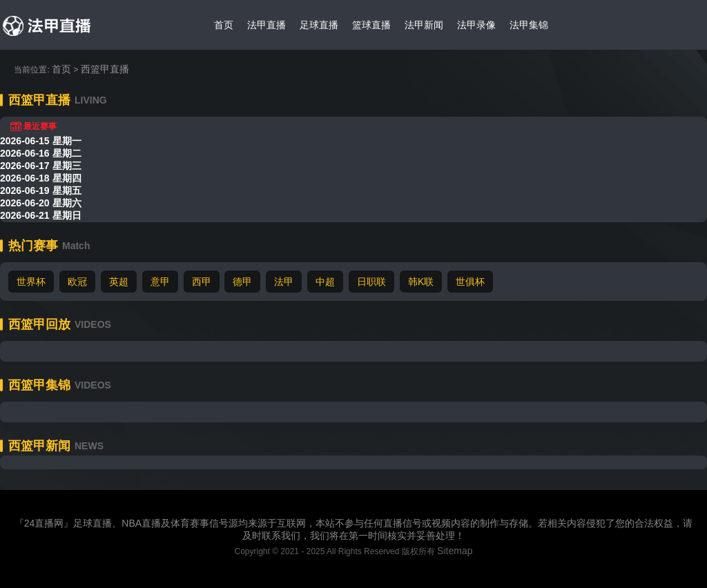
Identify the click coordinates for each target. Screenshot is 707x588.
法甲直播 (267, 25)
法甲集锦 (529, 25)
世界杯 (31, 282)
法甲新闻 (424, 25)
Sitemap (455, 551)
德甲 (242, 282)
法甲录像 (476, 25)
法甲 (284, 282)
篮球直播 (371, 25)
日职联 (371, 282)
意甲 (160, 282)
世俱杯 (470, 282)
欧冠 (77, 282)
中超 (325, 282)
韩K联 (421, 282)
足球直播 (319, 25)
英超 (119, 282)
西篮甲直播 (105, 69)
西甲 (202, 282)
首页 (224, 25)
